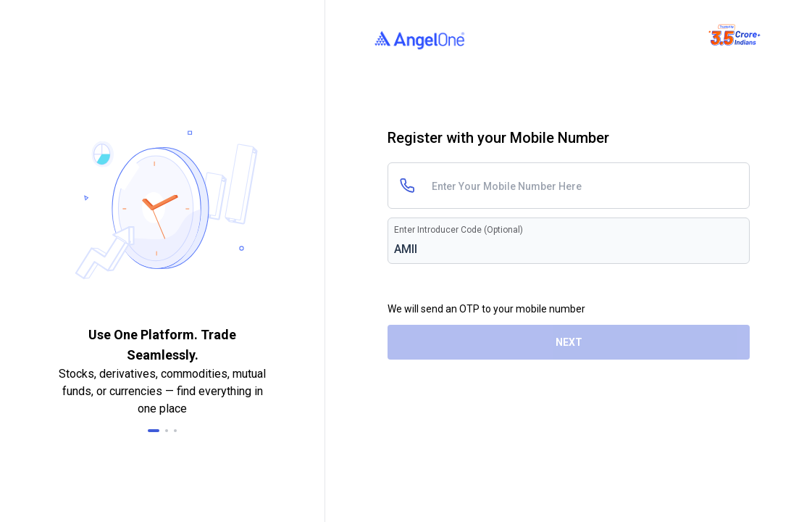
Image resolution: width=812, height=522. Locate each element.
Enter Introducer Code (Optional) (459, 230)
